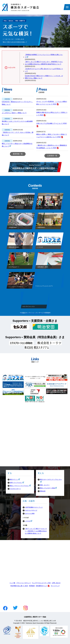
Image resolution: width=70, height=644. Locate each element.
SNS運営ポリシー (42, 586)
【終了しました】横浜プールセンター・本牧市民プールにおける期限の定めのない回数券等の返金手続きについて (44, 63)
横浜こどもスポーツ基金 (46, 488)
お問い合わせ (56, 583)
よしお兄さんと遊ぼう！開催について (14, 113)
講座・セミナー (45, 485)
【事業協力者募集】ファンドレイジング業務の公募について (44, 56)
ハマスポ (27, 521)
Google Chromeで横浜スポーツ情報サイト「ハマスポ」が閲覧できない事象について (44, 77)
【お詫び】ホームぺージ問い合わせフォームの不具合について (44, 70)
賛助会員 (43, 491)
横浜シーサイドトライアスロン (18, 486)
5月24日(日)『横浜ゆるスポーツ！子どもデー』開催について (17, 103)
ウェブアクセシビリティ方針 (41, 583)
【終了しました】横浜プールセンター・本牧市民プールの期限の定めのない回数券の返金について (36, 531)
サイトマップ (55, 586)
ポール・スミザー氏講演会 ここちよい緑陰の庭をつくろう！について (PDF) (52, 103)
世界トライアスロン (15, 483)
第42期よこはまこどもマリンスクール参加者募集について (17, 123)
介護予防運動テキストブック (34, 507)
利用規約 (32, 586)
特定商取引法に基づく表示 (19, 586)
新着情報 (7, 99)
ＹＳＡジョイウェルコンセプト (44, 286)
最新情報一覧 (18, 154)
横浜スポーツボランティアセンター (50, 479)
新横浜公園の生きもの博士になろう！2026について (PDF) (52, 114)
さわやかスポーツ (15, 489)
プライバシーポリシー (24, 583)
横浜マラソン (13, 479)
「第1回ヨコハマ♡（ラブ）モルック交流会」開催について (18, 134)
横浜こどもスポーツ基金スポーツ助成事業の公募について (17, 145)
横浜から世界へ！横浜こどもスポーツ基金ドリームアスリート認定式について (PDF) (52, 136)
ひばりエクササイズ (31, 510)
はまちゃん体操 (30, 513)
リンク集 (12, 583)
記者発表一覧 (52, 156)
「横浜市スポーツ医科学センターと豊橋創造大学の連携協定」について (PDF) (52, 147)
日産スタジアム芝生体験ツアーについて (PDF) (52, 123)
